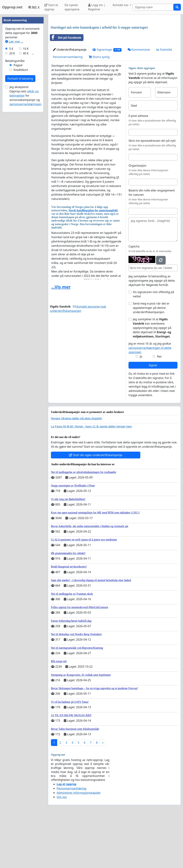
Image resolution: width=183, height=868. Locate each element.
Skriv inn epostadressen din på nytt (152, 191)
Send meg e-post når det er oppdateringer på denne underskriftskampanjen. (151, 358)
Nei (159, 407)
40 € (26, 161)
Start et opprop (51, 7)
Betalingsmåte (15, 168)
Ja (141, 407)
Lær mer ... (14, 149)
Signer (153, 415)
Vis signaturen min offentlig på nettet (153, 344)
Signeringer (107, 100)
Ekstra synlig (99, 107)
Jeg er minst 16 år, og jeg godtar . (150, 398)
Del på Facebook (66, 88)
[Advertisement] (114, 45)
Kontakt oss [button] (121, 5)
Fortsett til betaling (20, 186)
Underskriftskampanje (70, 100)
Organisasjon (137, 216)
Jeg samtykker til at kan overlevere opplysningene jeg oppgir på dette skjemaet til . (152, 378)
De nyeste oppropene (72, 7)
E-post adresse (138, 166)
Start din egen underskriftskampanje (96, 505)
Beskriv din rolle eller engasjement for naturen (152, 243)
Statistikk (164, 100)
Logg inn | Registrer (97, 7)
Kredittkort (21, 177)
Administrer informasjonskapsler (79, 843)
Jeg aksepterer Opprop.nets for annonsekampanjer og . (26, 203)
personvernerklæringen (25, 211)
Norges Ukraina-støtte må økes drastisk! (76, 469)
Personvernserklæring (68, 107)
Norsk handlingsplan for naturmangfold (93, 260)
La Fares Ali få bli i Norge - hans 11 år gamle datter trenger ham (91, 477)
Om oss (62, 847)
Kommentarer (139, 100)
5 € (11, 156)
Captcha (134, 296)
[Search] (153, 7)
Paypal (18, 172)
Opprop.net (12, 7)
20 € (12, 161)
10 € (26, 156)
